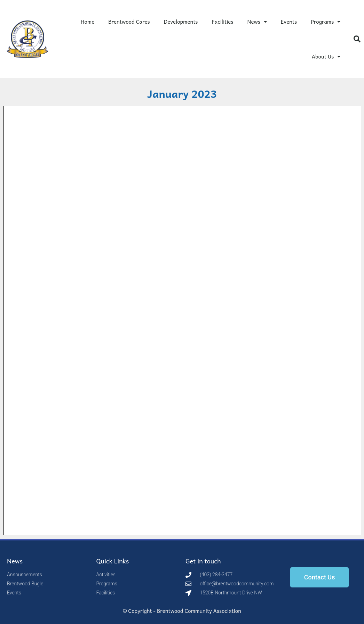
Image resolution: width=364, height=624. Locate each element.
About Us (326, 57)
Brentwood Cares (129, 22)
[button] (357, 39)
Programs (326, 22)
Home (88, 22)
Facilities (222, 22)
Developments (181, 22)
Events (289, 22)
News (257, 22)
